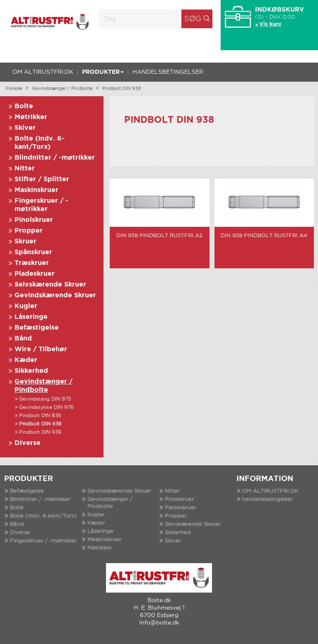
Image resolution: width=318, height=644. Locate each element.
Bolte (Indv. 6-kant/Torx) (43, 516)
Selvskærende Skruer (50, 285)
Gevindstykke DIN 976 (46, 407)
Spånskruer (33, 252)
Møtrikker (31, 117)
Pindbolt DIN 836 (40, 416)
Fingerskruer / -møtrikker (43, 541)
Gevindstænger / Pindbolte (62, 89)
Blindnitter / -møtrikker (55, 158)
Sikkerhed (31, 371)
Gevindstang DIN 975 (45, 399)
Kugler (26, 306)
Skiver (25, 128)
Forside (14, 89)
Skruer (25, 242)
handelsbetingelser (168, 72)
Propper (29, 231)
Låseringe (31, 317)
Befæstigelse (37, 328)
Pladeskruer (35, 274)
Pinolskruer (34, 220)
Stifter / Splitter (42, 179)
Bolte (24, 106)
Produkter (103, 72)
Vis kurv (270, 24)
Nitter (25, 169)
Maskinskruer (36, 190)
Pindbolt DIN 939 (40, 432)
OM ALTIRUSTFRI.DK (43, 72)
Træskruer (32, 263)
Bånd (23, 339)
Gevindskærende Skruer (55, 295)
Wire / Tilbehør (41, 349)
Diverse (28, 443)
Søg (193, 19)
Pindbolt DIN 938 (122, 89)
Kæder (26, 360)
